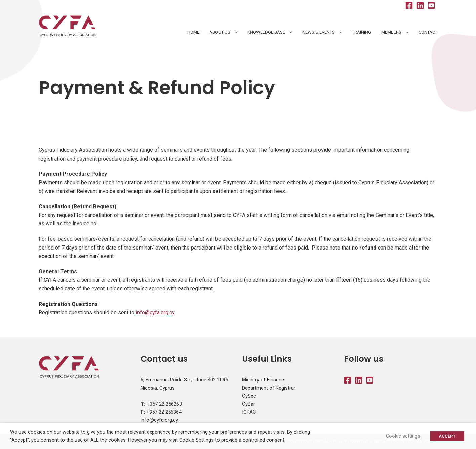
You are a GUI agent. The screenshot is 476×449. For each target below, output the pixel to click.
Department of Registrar (269, 388)
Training (362, 32)
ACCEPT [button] (447, 436)
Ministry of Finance (263, 380)
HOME (193, 32)
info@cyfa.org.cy (155, 312)
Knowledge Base (266, 32)
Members (391, 32)
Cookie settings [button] (403, 436)
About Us (220, 32)
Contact (428, 32)
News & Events (319, 32)
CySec (249, 396)
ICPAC (249, 412)
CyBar (249, 404)
